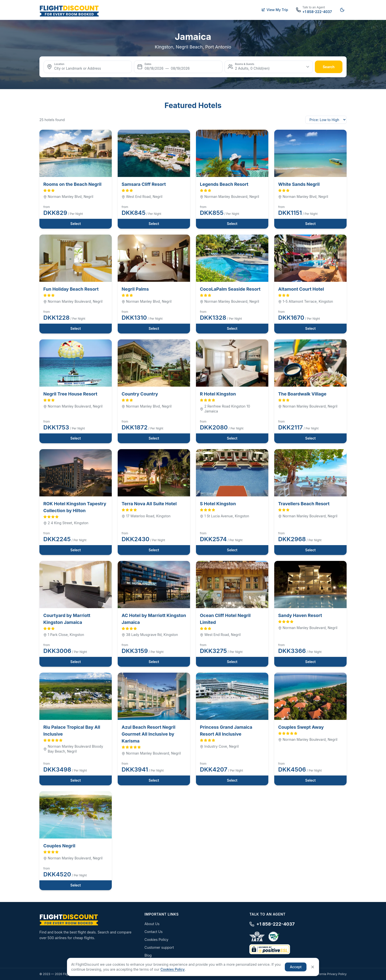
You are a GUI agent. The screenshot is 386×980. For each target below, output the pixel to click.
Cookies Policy (156, 940)
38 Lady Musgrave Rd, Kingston (150, 635)
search (329, 67)
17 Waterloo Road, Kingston (146, 516)
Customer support (159, 947)
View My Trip (275, 10)
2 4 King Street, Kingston (66, 523)
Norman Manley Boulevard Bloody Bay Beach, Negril (73, 749)
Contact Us (154, 932)
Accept (296, 967)
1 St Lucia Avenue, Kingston (225, 516)
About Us (152, 924)
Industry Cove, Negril (219, 746)
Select (76, 224)
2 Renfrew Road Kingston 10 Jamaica (225, 409)
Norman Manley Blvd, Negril (68, 197)
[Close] (313, 967)
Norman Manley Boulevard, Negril (229, 197)
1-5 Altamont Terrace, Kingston (306, 301)
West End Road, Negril (142, 197)
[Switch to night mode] (342, 10)
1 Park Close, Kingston (64, 635)
